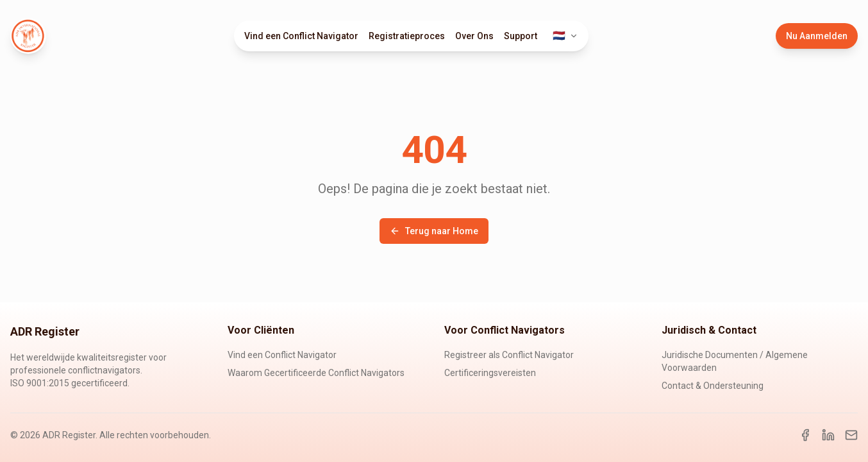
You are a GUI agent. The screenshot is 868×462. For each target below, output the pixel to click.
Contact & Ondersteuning (713, 386)
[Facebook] (805, 435)
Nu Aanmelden (817, 36)
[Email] (851, 435)
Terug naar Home (434, 231)
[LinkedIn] (828, 435)
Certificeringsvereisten (490, 373)
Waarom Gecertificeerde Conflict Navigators (316, 373)
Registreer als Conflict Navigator (509, 355)
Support (521, 36)
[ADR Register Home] (28, 36)
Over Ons (474, 36)
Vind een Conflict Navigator (301, 36)
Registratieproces (407, 36)
